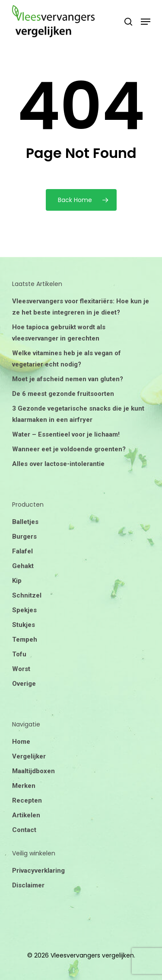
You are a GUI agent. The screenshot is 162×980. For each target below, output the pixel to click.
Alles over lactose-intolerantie (58, 464)
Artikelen (26, 815)
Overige (24, 684)
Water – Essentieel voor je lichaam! (66, 434)
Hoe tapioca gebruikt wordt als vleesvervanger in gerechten (59, 333)
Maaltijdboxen (33, 771)
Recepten (27, 800)
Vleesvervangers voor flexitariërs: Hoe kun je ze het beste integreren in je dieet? (81, 307)
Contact (24, 830)
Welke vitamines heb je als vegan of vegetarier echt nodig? (67, 359)
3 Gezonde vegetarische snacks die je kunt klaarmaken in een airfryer (78, 414)
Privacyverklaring (38, 871)
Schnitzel (27, 595)
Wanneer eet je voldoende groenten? (69, 449)
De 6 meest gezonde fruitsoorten (63, 394)
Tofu (19, 654)
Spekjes (24, 610)
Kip (17, 581)
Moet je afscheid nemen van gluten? (68, 379)
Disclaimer (28, 885)
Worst (21, 669)
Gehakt (23, 566)
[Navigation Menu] (146, 22)
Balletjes (25, 522)
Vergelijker (29, 756)
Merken (24, 786)
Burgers (24, 537)
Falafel (22, 551)
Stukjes (24, 625)
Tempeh (25, 639)
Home (21, 742)
